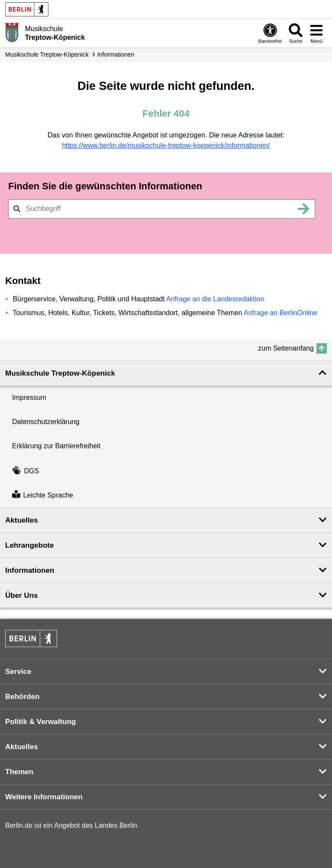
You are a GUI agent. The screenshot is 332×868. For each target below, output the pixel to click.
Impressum (29, 397)
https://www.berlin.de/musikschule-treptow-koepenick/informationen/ (166, 145)
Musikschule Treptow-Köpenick (47, 54)
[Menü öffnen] (316, 33)
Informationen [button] (30, 570)
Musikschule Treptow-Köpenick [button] (60, 373)
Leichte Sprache (43, 495)
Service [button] (18, 672)
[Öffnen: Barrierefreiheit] (270, 33)
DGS (26, 471)
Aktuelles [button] (22, 520)
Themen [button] (19, 772)
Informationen (116, 54)
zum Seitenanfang (286, 348)
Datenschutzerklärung (46, 422)
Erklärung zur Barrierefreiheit (56, 446)
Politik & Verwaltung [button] (40, 722)
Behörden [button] (22, 697)
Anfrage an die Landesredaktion (215, 299)
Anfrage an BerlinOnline (281, 313)
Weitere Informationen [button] (44, 797)
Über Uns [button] (22, 595)
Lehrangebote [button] (29, 545)
